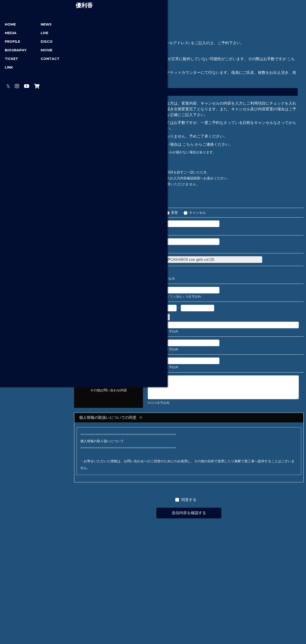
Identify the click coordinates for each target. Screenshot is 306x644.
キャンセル (197, 214)
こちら (188, 146)
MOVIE (43, 51)
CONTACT (46, 59)
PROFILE (13, 42)
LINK (10, 68)
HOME (11, 25)
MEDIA (12, 34)
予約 (157, 214)
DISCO (43, 42)
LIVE (41, 34)
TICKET (12, 59)
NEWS (42, 25)
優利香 (36, 6)
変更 (175, 214)
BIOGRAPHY (17, 51)
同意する (189, 501)
